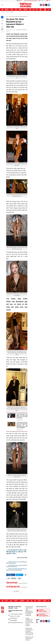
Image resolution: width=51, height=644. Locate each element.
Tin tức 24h (12, 10)
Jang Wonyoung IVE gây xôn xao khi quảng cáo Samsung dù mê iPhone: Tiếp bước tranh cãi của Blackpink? (22, 425)
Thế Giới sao (41, 10)
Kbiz (12, 12)
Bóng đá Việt (20, 10)
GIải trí (37, 10)
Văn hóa (30, 10)
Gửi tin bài (41, 1)
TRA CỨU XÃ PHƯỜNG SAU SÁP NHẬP (31, 1)
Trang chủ (3, 12)
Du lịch (33, 10)
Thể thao (16, 10)
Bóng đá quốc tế (25, 10)
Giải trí (8, 12)
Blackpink (14, 578)
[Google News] (21, 31)
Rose (20, 578)
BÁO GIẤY (20, 1)
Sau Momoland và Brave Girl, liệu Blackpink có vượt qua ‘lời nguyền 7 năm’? (16, 552)
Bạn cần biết (45, 10)
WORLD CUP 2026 (7, 10)
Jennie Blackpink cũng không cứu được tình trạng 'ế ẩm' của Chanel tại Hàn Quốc (22, 416)
